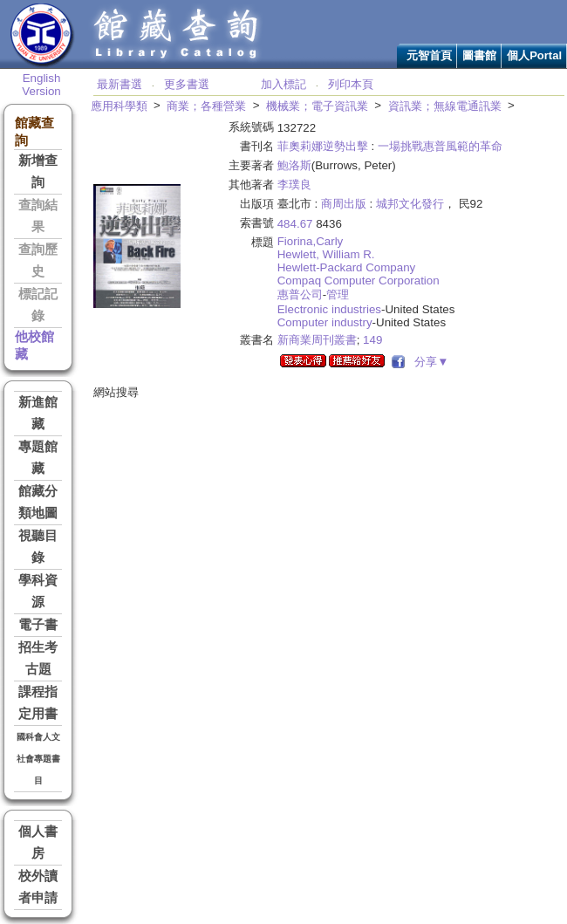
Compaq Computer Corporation (359, 281)
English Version (41, 85)
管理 (338, 294)
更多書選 (187, 84)
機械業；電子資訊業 (317, 106)
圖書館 (479, 55)
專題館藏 (38, 458)
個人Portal (534, 55)
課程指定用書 (38, 703)
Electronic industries (329, 309)
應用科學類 (119, 106)
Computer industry (325, 322)
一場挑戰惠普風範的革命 (440, 146)
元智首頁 (429, 55)
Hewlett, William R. (326, 254)
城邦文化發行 (410, 204)
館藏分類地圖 (38, 502)
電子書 (38, 625)
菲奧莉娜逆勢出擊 (323, 146)
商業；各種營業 (206, 106)
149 (372, 340)
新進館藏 (38, 413)
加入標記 (283, 84)
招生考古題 (38, 658)
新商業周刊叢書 (317, 340)
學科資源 (38, 591)
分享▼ (429, 362)
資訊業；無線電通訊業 (445, 106)
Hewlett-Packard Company (347, 267)
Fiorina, (297, 241)
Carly (329, 241)
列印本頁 (351, 84)
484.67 (295, 224)
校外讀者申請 (38, 887)
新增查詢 (38, 171)
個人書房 (38, 842)
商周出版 (344, 204)
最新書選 (120, 84)
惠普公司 (300, 294)
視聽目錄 (38, 547)
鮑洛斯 (294, 165)
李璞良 (294, 185)
